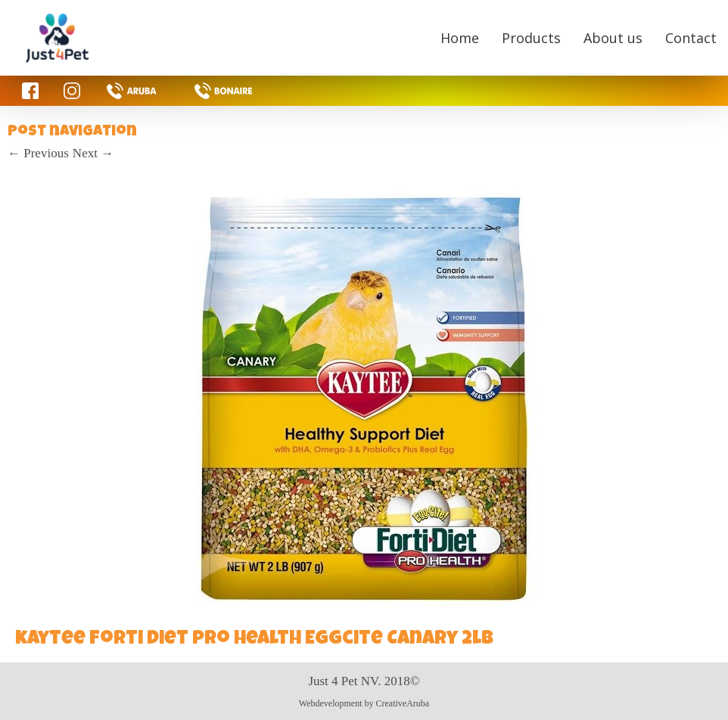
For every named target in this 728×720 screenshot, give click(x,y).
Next (93, 153)
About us (613, 38)
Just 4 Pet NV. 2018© (364, 681)
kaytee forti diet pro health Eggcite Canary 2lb (254, 640)
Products (531, 38)
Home (460, 38)
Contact (691, 38)
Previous (38, 153)
